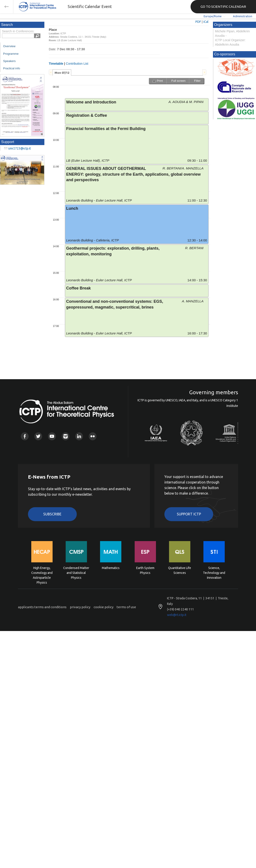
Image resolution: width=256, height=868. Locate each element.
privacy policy (80, 607)
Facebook (25, 436)
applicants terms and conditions (42, 607)
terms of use (126, 607)
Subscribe (52, 514)
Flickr (93, 436)
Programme (11, 54)
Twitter (38, 436)
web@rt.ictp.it (177, 615)
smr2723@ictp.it (20, 148)
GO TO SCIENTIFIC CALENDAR (223, 7)
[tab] (62, 72)
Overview (9, 46)
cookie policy (103, 607)
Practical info (12, 68)
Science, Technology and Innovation (214, 572)
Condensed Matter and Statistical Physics (76, 572)
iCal (206, 22)
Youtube (52, 436)
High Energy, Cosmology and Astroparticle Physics (42, 572)
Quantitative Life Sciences (180, 570)
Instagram (66, 436)
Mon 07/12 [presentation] (62, 73)
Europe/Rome (213, 16)
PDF (198, 22)
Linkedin (79, 436)
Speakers (9, 61)
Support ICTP (189, 514)
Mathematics (111, 568)
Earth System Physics (145, 570)
